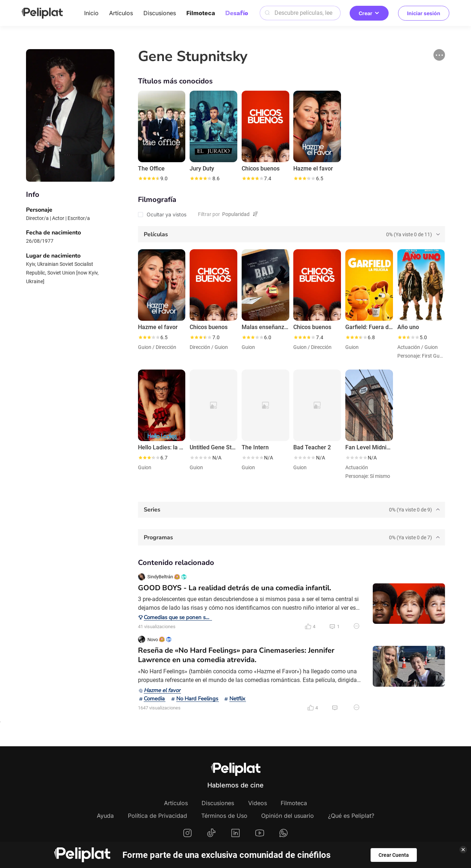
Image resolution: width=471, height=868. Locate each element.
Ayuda (105, 816)
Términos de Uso (224, 816)
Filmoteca (201, 13)
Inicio (91, 13)
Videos (258, 803)
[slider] (149, 178)
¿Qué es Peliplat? (351, 816)
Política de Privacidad (157, 816)
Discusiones (160, 13)
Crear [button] (369, 13)
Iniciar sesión (424, 13)
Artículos (121, 13)
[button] (439, 55)
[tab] (291, 234)
